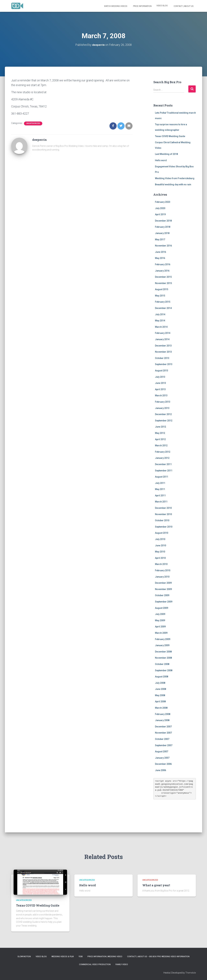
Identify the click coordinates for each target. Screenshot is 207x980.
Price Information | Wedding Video (105, 957)
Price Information (142, 6)
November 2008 (163, 658)
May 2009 (160, 620)
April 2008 (160, 702)
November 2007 (163, 733)
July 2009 (160, 614)
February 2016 (163, 264)
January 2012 (162, 458)
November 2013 (163, 352)
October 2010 (162, 520)
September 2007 (164, 745)
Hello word (161, 160)
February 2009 (163, 639)
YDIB (81, 957)
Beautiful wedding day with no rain (173, 184)
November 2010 (163, 514)
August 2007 (162, 752)
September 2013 (164, 364)
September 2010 (164, 527)
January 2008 (162, 720)
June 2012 (161, 427)
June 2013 (161, 383)
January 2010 (162, 577)
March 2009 (161, 633)
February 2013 (163, 402)
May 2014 (160, 321)
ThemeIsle (191, 973)
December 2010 (163, 508)
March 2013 (161, 395)
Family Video (122, 964)
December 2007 (163, 726)
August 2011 (162, 477)
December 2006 (163, 764)
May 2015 (160, 295)
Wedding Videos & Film (63, 957)
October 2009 (162, 595)
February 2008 (163, 714)
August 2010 (162, 533)
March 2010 (161, 564)
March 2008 (161, 708)
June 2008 (161, 689)
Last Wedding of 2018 (166, 154)
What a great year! (156, 885)
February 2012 (163, 452)
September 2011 (164, 470)
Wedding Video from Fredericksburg (175, 178)
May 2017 (160, 239)
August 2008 (162, 676)
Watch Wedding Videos (115, 6)
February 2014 (163, 333)
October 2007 (162, 739)
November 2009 (163, 589)
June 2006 (161, 770)
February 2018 (163, 227)
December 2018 (163, 221)
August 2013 (162, 370)
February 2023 (163, 202)
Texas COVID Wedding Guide (170, 136)
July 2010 (160, 539)
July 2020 (160, 208)
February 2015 (163, 302)
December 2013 (163, 345)
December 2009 (163, 583)
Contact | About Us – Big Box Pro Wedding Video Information (158, 957)
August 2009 (162, 608)
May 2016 (160, 258)
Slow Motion (24, 957)
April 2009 (160, 627)
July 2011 (160, 483)
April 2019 (160, 214)
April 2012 (160, 439)
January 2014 (162, 339)
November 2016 (163, 246)
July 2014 (160, 314)
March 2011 (161, 502)
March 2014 (161, 327)
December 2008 (163, 651)
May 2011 (160, 489)
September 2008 (164, 670)
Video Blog (162, 6)
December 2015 (163, 277)
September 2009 (164, 601)
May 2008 (160, 695)
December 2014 (163, 308)
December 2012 (163, 414)
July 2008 (160, 683)
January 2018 (162, 233)
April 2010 (160, 558)
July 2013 (160, 377)
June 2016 (161, 252)
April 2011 (160, 495)
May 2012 (160, 433)
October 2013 (162, 358)
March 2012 (161, 445)
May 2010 (160, 552)
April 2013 (160, 389)
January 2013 (162, 408)
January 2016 (162, 271)
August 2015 (162, 289)
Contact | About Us (183, 6)
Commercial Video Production (95, 964)
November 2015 (163, 283)
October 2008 (162, 664)
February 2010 (163, 570)
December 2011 (163, 464)
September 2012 (164, 420)
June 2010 (161, 545)
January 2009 (162, 645)
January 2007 (162, 758)
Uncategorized (33, 123)
